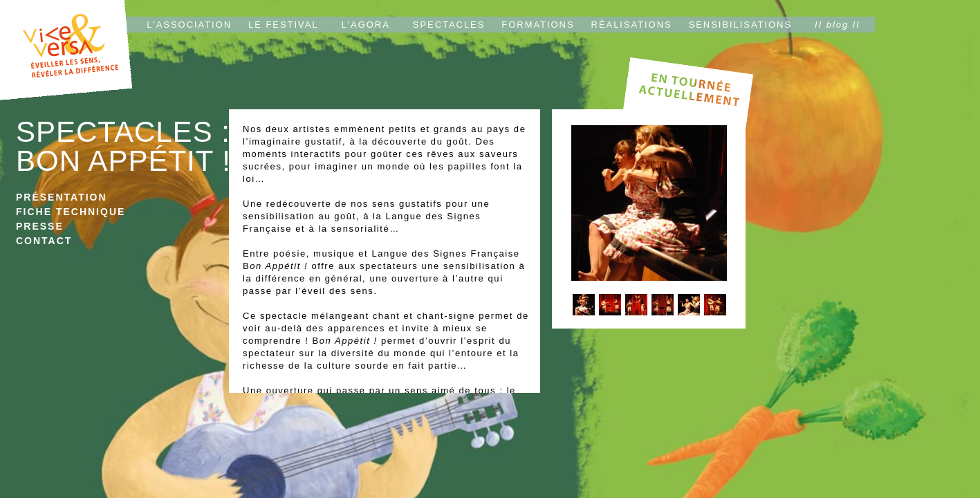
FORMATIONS (538, 25)
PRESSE (40, 226)
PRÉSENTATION (62, 197)
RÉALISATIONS (632, 25)
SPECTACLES (449, 25)
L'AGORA (366, 25)
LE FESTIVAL (283, 25)
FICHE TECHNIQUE (71, 212)
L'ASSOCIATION (189, 25)
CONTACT (44, 241)
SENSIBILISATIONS (740, 25)
